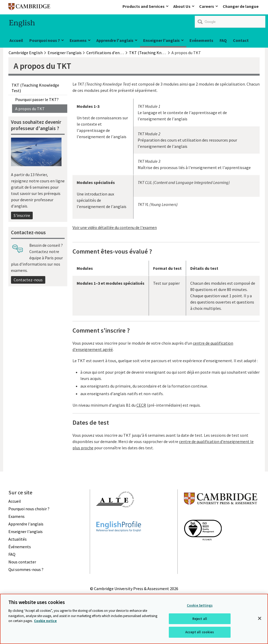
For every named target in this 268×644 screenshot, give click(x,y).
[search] (230, 22)
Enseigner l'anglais (161, 40)
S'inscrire (22, 215)
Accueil (16, 40)
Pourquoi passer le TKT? (37, 99)
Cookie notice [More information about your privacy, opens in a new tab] (45, 622)
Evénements (201, 40)
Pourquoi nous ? (45, 40)
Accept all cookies (200, 633)
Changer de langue (241, 6)
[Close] (260, 619)
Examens (78, 40)
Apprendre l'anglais (115, 40)
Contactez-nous (28, 280)
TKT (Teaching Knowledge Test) (35, 88)
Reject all (200, 620)
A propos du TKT (30, 109)
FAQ (223, 40)
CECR (141, 405)
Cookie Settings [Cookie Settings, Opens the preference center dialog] (200, 606)
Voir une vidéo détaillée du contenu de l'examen (115, 227)
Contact (241, 40)
